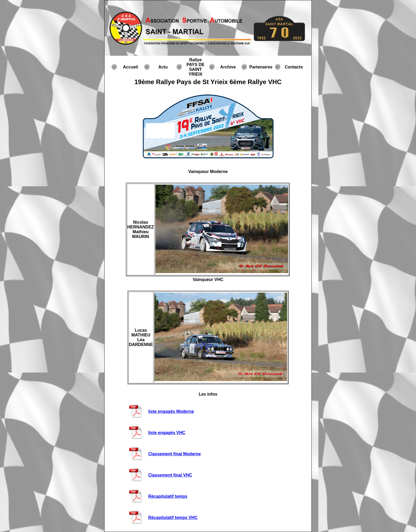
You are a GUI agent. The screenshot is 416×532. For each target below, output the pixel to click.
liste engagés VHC (167, 433)
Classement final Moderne (175, 454)
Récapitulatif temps (168, 496)
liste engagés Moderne (171, 411)
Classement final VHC (170, 475)
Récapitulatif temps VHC (173, 518)
